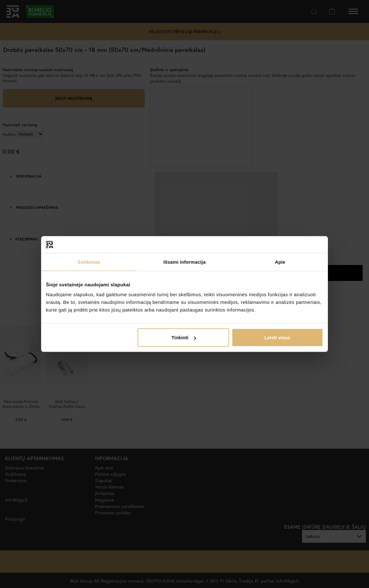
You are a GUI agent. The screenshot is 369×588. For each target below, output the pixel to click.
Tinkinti (184, 338)
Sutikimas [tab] (89, 262)
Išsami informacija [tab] (185, 262)
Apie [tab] (280, 262)
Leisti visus (278, 338)
